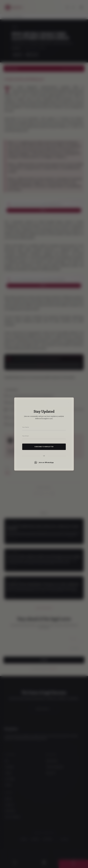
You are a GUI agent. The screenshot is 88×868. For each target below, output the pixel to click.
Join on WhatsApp (44, 463)
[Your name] (44, 427)
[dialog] (44, 434)
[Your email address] (44, 436)
